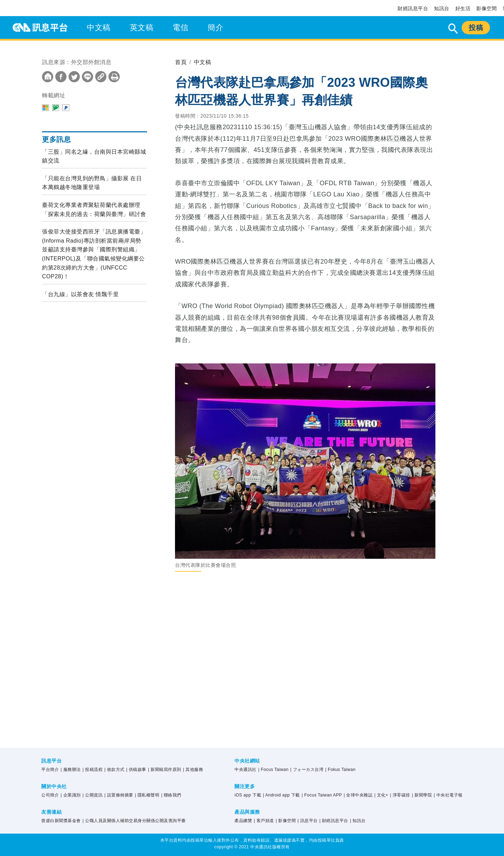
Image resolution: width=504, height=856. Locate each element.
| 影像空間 (286, 821)
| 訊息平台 (307, 821)
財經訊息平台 (413, 8)
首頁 (181, 62)
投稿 (476, 28)
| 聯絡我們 (171, 795)
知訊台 (442, 8)
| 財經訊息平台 (334, 821)
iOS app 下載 (248, 795)
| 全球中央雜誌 (358, 795)
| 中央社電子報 (448, 795)
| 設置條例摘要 (119, 795)
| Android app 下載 (281, 795)
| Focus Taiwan (274, 770)
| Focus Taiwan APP (322, 795)
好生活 (463, 8)
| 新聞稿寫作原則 (165, 770)
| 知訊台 (358, 821)
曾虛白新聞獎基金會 (61, 821)
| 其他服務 (193, 770)
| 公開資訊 (93, 795)
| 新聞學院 (422, 795)
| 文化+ (381, 795)
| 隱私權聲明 (147, 795)
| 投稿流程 (93, 770)
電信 (180, 27)
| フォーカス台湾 (307, 770)
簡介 (215, 27)
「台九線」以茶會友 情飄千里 (80, 294)
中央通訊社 (246, 770)
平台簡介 (50, 770)
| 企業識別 (71, 795)
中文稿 (99, 27)
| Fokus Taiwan (340, 770)
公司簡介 (50, 795)
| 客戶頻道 (264, 821)
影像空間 (486, 8)
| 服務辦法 (71, 770)
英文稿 (142, 27)
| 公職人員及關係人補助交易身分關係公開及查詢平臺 (134, 821)
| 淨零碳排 (400, 795)
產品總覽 (243, 821)
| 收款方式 (114, 770)
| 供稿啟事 (136, 770)
